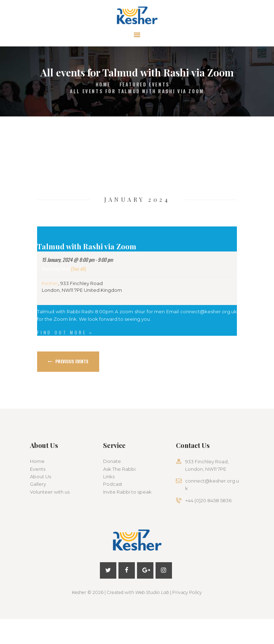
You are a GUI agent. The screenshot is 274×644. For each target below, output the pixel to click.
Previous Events (71, 361)
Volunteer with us (50, 492)
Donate (112, 461)
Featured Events (145, 84)
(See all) (78, 268)
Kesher (50, 283)
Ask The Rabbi (119, 469)
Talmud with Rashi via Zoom (87, 246)
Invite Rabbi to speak (127, 492)
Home (103, 84)
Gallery (38, 484)
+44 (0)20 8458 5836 (208, 500)
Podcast (113, 484)
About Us (40, 476)
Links (109, 476)
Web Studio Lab (152, 592)
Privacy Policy (187, 592)
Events (38, 469)
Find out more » (65, 332)
